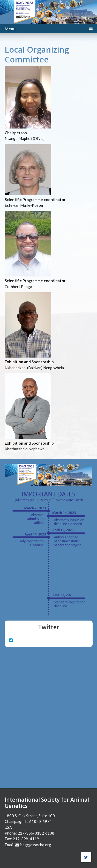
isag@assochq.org (36, 845)
